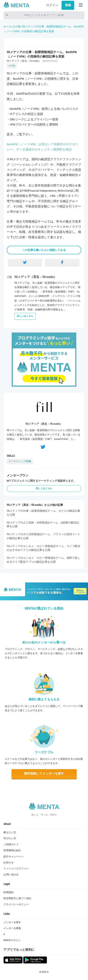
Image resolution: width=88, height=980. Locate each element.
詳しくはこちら (25, 316)
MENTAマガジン (12, 940)
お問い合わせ (11, 875)
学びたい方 (10, 838)
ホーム (7, 27)
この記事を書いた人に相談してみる (44, 250)
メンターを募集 (12, 928)
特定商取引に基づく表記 (17, 898)
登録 (68, 5)
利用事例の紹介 (12, 850)
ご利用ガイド (11, 844)
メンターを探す (12, 922)
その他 (17, 27)
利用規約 (9, 892)
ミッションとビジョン (16, 868)
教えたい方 (10, 832)
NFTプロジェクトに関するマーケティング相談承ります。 (41, 481)
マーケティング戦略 (20, 461)
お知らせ (9, 863)
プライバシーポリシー (16, 904)
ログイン (52, 5)
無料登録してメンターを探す (44, 774)
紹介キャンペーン (14, 857)
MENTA (45, 972)
